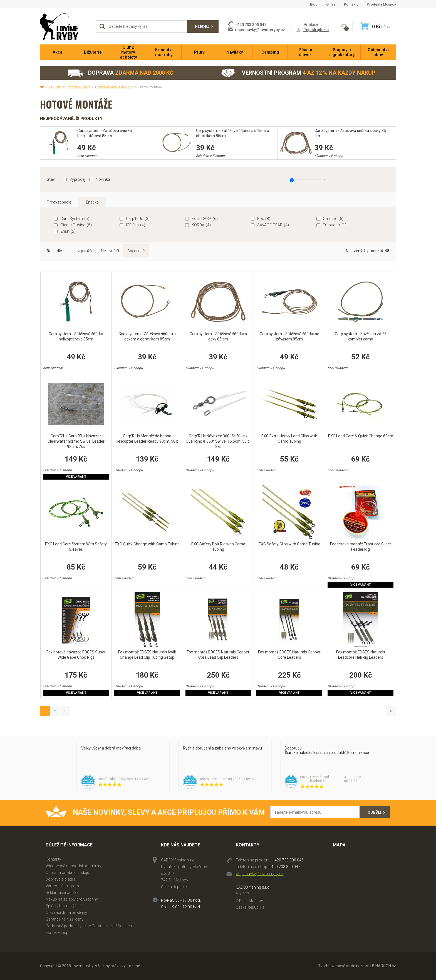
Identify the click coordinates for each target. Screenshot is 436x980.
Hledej (202, 27)
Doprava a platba (60, 879)
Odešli (374, 812)
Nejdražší (85, 251)
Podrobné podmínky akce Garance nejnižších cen (89, 926)
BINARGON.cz (384, 966)
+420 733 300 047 (285, 867)
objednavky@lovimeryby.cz (260, 30)
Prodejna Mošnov (381, 4)
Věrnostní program (298, 73)
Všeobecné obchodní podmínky (73, 866)
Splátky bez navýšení (64, 906)
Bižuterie (55, 87)
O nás (331, 4)
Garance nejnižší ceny (65, 919)
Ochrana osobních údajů (67, 873)
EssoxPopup (57, 933)
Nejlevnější (110, 251)
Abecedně (136, 251)
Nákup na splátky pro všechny (72, 899)
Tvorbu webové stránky (339, 966)
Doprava (120, 73)
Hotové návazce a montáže (114, 87)
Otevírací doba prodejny (66, 913)
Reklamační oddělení (64, 893)
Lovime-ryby (65, 27)
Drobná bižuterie (78, 87)
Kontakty (351, 4)
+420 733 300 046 (288, 860)
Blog (314, 4)
